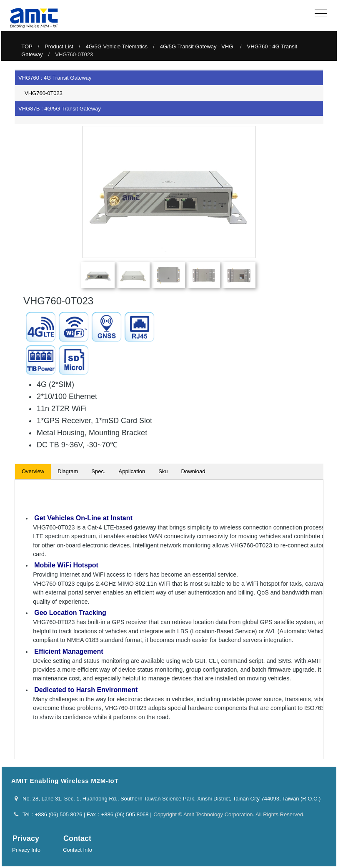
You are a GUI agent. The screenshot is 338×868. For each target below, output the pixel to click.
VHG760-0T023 (41, 93)
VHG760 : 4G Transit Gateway (55, 78)
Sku (163, 471)
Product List (59, 46)
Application (132, 471)
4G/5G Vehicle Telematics (116, 46)
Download (193, 471)
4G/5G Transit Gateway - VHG (197, 46)
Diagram (68, 471)
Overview (33, 471)
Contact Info (78, 850)
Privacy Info (26, 850)
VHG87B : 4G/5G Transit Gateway (60, 109)
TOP (27, 46)
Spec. (98, 471)
